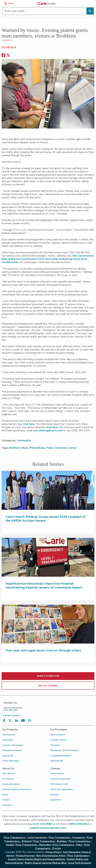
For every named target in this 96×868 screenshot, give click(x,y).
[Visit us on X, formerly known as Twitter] (10, 721)
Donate (6, 800)
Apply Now (56, 800)
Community (24, 441)
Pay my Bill (7, 740)
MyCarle (8, 756)
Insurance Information (13, 745)
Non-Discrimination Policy (51, 856)
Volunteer (61, 448)
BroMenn (15, 448)
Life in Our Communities (62, 789)
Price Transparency (78, 856)
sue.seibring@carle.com (48, 431)
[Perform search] (90, 11)
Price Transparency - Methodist (33, 845)
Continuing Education (61, 756)
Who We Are (9, 773)
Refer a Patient (58, 735)
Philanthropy (37, 448)
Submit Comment (11, 715)
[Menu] (6, 3)
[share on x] (8, 55)
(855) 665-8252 (79, 824)
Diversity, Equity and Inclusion (17, 789)
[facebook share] (3, 55)
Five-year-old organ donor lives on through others (43, 650)
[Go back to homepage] (46, 3)
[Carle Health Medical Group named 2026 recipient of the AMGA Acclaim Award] (48, 490)
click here (29, 424)
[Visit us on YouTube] (23, 721)
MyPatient (57, 761)
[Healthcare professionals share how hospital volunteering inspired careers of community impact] (48, 557)
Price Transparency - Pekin (68, 845)
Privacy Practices (25, 856)
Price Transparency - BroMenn (50, 841)
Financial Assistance (12, 750)
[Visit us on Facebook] (4, 721)
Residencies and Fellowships (65, 750)
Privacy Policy (53, 852)
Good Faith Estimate (80, 863)
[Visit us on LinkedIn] (17, 721)
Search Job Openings (61, 779)
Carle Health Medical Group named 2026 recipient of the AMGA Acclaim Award (46, 519)
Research (55, 745)
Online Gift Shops (11, 761)
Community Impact (11, 784)
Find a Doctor (9, 735)
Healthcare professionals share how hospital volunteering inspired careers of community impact (44, 585)
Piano (50, 448)
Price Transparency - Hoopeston (67, 837)
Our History (8, 779)
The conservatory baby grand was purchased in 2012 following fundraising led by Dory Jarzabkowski (48, 259)
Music (25, 448)
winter (73, 448)
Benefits (55, 795)
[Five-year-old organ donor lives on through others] (48, 624)
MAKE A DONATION (48, 676)
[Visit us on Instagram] (30, 721)
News (5, 795)
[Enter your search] (48, 11)
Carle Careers (57, 773)
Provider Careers (59, 740)
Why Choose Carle (59, 784)
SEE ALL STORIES (48, 686)
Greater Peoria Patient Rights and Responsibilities (37, 859)
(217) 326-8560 (42, 824)
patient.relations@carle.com (48, 828)
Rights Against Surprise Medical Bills (45, 863)
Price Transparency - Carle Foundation (25, 837)
